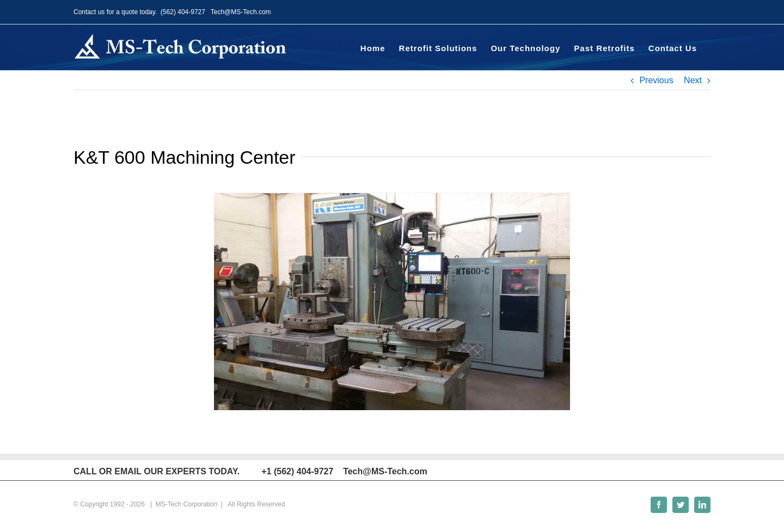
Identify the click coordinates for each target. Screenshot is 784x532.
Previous (656, 80)
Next (693, 80)
